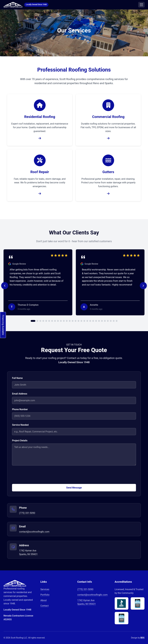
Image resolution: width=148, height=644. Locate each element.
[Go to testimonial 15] (76, 321)
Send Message (74, 488)
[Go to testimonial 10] (61, 321)
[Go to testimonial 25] (105, 321)
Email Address (20, 394)
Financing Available (3, 325)
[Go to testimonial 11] (64, 321)
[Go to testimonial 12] (67, 321)
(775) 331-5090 (27, 513)
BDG (142, 638)
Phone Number (20, 409)
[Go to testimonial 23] (99, 321)
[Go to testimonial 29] (117, 321)
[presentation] (34, 476)
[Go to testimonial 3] (40, 321)
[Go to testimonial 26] (108, 321)
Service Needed (20, 425)
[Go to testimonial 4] (43, 321)
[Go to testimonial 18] (84, 321)
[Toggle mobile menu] (141, 5)
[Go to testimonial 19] (87, 321)
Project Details (20, 441)
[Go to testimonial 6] (49, 321)
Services (45, 589)
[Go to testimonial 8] (55, 321)
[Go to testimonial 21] (93, 321)
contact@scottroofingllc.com (34, 532)
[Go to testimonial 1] (33, 321)
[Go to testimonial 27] (111, 321)
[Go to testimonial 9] (58, 321)
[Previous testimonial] (5, 286)
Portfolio (45, 595)
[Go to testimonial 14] (73, 321)
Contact (44, 606)
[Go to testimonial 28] (114, 321)
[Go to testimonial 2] (37, 321)
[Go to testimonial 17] (81, 321)
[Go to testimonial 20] (90, 321)
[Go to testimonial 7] (52, 321)
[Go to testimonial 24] (102, 321)
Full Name (17, 378)
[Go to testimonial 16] (78, 321)
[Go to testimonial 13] (70, 321)
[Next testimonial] (143, 286)
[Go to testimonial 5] (46, 321)
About (43, 600)
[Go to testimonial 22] (96, 321)
